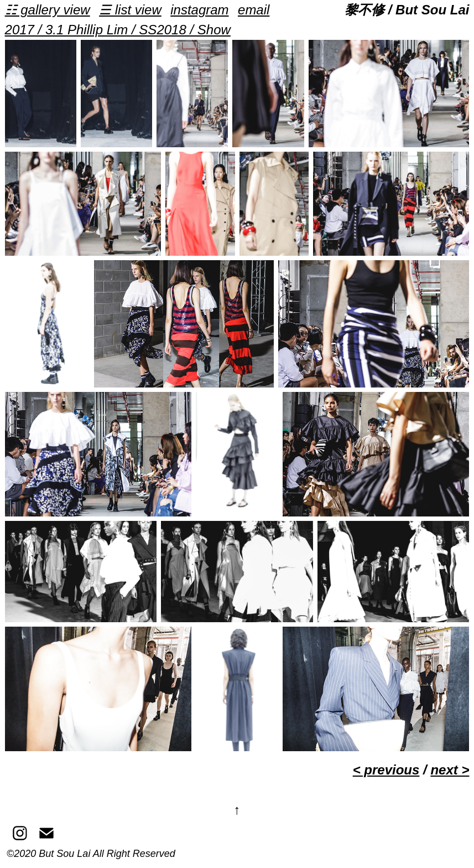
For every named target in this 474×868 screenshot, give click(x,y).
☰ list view (130, 10)
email (254, 10)
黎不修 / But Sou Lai (407, 10)
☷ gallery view (48, 10)
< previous (386, 770)
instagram (199, 10)
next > (450, 770)
